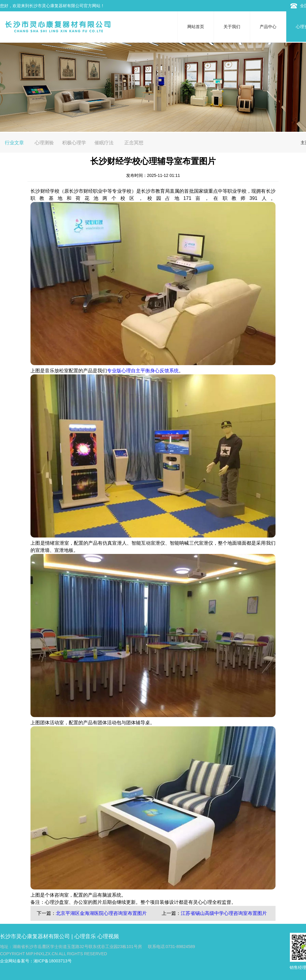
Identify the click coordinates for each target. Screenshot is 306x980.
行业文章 (14, 143)
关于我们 (232, 27)
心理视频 (108, 936)
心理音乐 (85, 936)
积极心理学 (74, 143)
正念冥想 (134, 143)
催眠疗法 (104, 143)
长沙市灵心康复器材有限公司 (35, 936)
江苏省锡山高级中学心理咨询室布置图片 (224, 913)
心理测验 (44, 143)
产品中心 (268, 27)
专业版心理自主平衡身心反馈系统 (143, 371)
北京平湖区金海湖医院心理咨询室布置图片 (101, 913)
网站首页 (196, 27)
